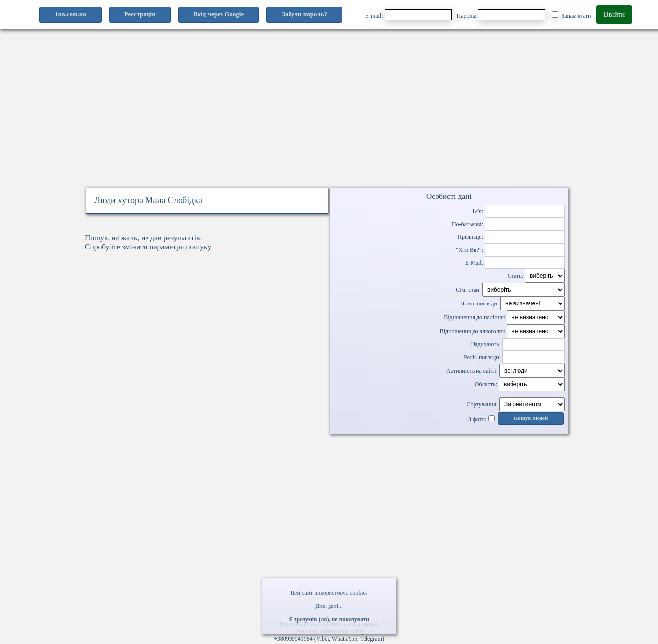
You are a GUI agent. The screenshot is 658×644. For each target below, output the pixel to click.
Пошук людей (531, 418)
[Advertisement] (329, 117)
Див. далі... (329, 606)
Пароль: (501, 15)
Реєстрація (140, 14)
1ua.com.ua (71, 14)
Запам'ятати (571, 15)
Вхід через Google (219, 14)
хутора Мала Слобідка (160, 200)
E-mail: (409, 15)
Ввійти (615, 14)
